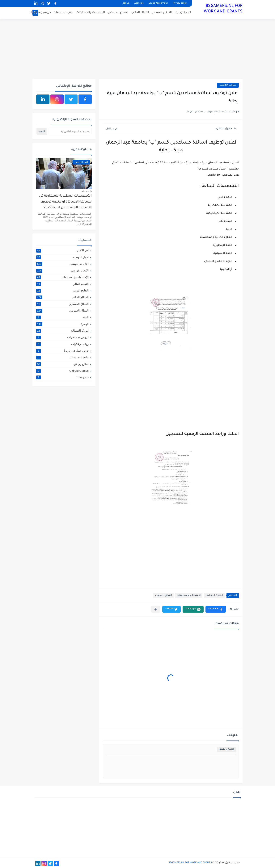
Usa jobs (62, 377)
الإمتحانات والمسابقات (91, 13)
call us (126, 3)
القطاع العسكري (118, 13)
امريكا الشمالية (62, 331)
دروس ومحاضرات (40, 13)
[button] (216, 609)
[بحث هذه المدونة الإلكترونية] (70, 131)
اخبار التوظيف (183, 13)
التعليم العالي (62, 284)
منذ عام (85, 191)
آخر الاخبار (62, 250)
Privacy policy (180, 3)
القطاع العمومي (162, 13)
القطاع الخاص (140, 13)
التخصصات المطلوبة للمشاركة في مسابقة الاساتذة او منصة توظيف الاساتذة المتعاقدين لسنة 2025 (65, 202)
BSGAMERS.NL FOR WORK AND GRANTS (223, 9)
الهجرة (62, 324)
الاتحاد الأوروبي (62, 270)
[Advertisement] (137, 50)
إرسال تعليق (226, 749)
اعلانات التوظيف (228, 85)
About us (139, 3)
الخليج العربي (62, 291)
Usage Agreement (158, 3)
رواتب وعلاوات (62, 344)
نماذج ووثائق (62, 364)
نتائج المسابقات (64, 13)
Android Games (62, 371)
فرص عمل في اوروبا (62, 351)
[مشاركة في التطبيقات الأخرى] (156, 609)
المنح (62, 317)
